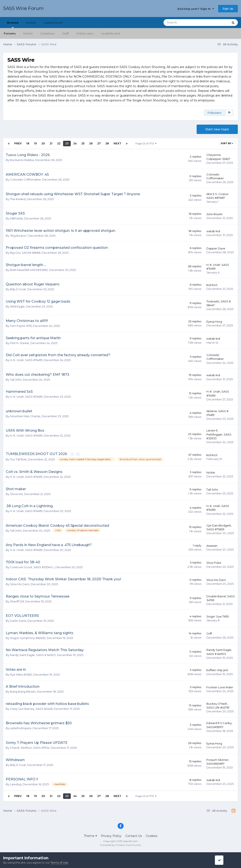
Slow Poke (214, 562)
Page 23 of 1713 (146, 143)
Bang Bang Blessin (23, 691)
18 (28, 143)
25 (83, 143)
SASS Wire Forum (23, 8)
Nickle (211, 472)
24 (75, 143)
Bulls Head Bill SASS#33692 (29, 270)
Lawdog (16, 784)
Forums (10, 33)
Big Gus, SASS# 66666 (25, 253)
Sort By (227, 143)
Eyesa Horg (214, 322)
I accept (225, 860)
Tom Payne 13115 (21, 326)
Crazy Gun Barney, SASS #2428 (31, 709)
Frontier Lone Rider (220, 687)
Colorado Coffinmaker (25, 179)
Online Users (85, 33)
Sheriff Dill (17, 601)
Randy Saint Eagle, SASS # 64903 (33, 655)
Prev (18, 143)
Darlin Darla (18, 620)
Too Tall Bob (18, 459)
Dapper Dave (216, 248)
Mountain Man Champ (25, 416)
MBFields (16, 218)
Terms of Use (59, 862)
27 (99, 143)
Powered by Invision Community (121, 845)
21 (51, 143)
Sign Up (228, 9)
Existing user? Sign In (196, 9)
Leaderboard (111, 33)
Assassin (212, 545)
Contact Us (134, 836)
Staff (65, 33)
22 (59, 143)
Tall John (16, 380)
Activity (31, 23)
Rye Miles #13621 (21, 674)
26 (91, 143)
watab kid (213, 231)
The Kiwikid (18, 199)
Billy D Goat (18, 289)
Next (117, 143)
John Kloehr (215, 214)
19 (35, 143)
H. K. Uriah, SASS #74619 (26, 360)
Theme (90, 836)
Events (28, 33)
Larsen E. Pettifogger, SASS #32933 (219, 434)
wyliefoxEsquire (21, 728)
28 (107, 143)
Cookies (152, 836)
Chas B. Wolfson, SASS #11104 (30, 747)
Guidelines (47, 33)
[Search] (185, 23)
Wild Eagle (17, 306)
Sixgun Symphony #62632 (28, 638)
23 (67, 143)
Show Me (16, 494)
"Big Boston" (19, 236)
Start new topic (217, 129)
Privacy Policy (111, 836)
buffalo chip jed (217, 670)
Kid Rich (212, 285)
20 (43, 143)
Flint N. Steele (20, 343)
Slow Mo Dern (20, 584)
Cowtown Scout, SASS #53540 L (32, 567)
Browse (13, 24)
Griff (209, 633)
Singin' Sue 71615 (218, 616)
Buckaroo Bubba (22, 160)
